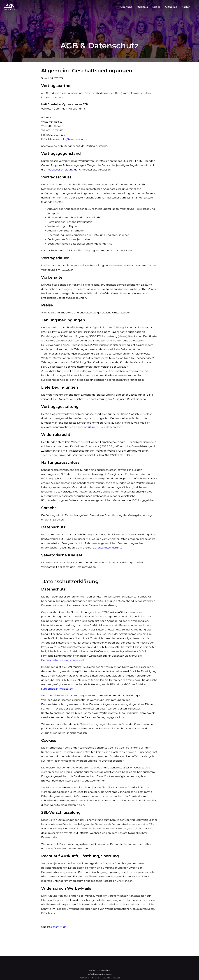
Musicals (142, 7)
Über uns (126, 7)
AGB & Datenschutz (111, 978)
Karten (186, 7)
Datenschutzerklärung (107, 548)
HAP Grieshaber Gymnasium (100, 974)
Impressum (84, 978)
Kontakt (96, 978)
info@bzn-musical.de (74, 139)
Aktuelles (171, 7)
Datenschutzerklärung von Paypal (62, 660)
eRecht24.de (58, 927)
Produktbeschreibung (60, 170)
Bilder (156, 7)
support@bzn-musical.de (94, 427)
